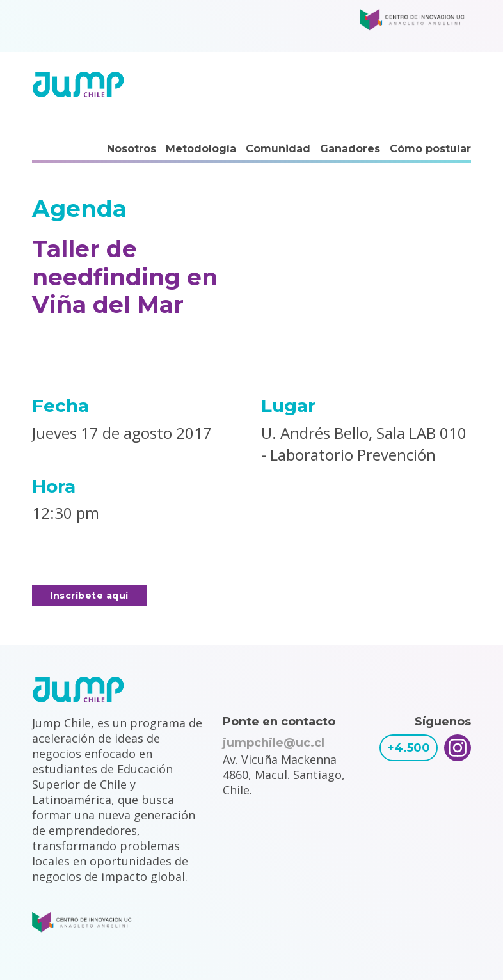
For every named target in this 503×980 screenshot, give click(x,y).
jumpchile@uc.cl (274, 743)
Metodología (201, 149)
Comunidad (278, 149)
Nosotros (132, 149)
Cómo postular (430, 149)
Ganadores (350, 149)
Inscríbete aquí (89, 596)
